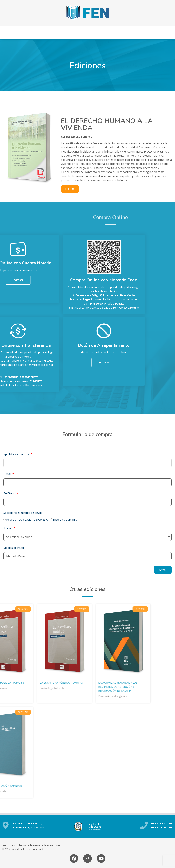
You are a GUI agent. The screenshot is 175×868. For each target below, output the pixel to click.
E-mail (8, 474)
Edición (8, 528)
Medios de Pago (14, 548)
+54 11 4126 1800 (162, 827)
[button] (169, 32)
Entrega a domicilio (65, 519)
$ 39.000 (70, 189)
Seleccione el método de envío (23, 513)
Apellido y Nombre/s (17, 454)
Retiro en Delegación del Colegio (27, 519)
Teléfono (10, 493)
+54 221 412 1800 (162, 823)
